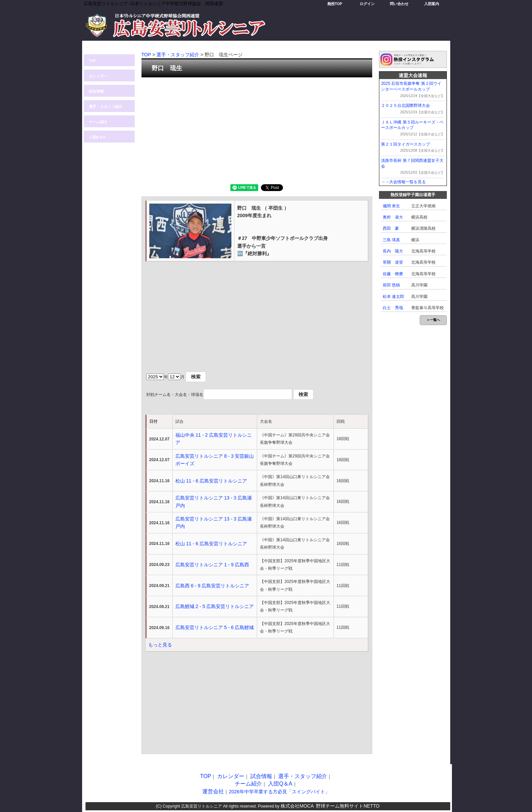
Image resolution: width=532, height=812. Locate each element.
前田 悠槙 (391, 285)
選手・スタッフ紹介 (106, 107)
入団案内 (432, 4)
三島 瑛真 (391, 240)
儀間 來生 (391, 206)
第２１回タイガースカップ (405, 144)
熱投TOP (335, 4)
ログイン (367, 4)
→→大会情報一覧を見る (403, 182)
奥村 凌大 (393, 217)
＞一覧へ (433, 320)
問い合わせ (399, 4)
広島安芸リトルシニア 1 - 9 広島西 (212, 565)
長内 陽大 (393, 251)
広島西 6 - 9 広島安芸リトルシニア (212, 586)
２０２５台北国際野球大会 (405, 106)
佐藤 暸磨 (393, 274)
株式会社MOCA (297, 806)
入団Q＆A (97, 137)
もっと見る (160, 645)
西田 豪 (391, 228)
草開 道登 (393, 262)
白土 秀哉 (393, 308)
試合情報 (96, 91)
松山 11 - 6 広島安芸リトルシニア (211, 481)
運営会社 (213, 791)
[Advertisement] (257, 130)
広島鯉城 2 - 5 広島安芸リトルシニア (215, 606)
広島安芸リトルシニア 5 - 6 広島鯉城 (215, 627)
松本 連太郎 (393, 297)
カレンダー (98, 76)
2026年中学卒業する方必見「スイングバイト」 (279, 792)
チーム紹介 (98, 122)
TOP (93, 61)
